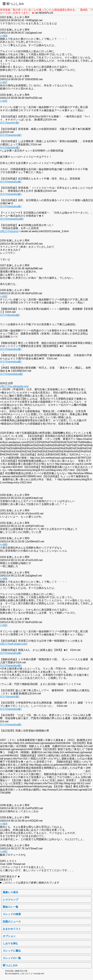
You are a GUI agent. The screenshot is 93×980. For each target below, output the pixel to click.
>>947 (4, 82)
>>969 (4, 36)
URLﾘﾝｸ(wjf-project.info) (14, 644)
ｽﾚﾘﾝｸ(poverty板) (10, 123)
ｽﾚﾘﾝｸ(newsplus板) (11, 135)
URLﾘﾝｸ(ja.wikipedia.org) (14, 386)
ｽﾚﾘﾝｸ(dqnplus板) (10, 148)
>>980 (4, 545)
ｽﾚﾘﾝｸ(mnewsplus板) (12, 219)
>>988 (4, 579)
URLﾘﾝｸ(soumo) (9, 231)
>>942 (4, 101)
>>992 (4, 852)
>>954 (4, 824)
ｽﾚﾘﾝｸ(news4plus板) (11, 374)
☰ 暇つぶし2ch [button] (13, 4)
